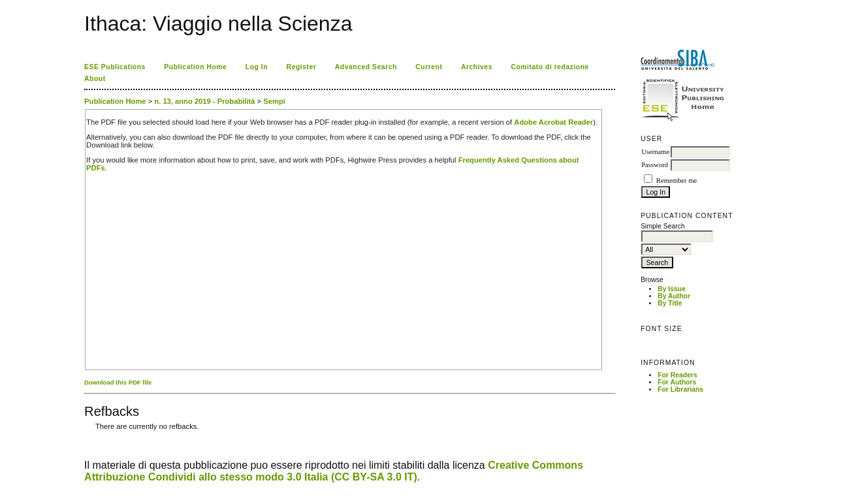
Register (302, 67)
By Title (670, 303)
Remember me (676, 181)
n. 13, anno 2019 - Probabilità (204, 101)
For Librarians (680, 389)
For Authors (677, 382)
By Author (674, 296)
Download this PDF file (118, 382)
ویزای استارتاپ (87, 436)
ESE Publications (115, 67)
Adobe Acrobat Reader (553, 122)
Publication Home (195, 67)
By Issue (672, 289)
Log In (257, 67)
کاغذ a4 (85, 436)
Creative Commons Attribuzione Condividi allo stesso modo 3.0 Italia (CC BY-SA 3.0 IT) (334, 471)
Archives (477, 67)
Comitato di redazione (549, 67)
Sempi (274, 101)
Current (429, 67)
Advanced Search (366, 67)
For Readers (677, 375)
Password (655, 165)
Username (655, 152)
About (95, 79)
